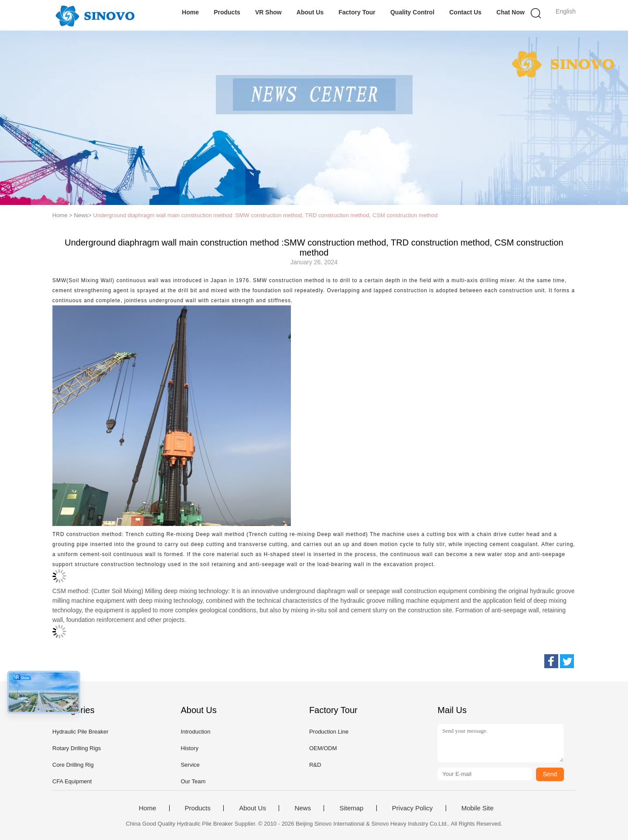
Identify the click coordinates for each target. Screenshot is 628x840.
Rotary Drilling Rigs (77, 748)
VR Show (268, 12)
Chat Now (510, 12)
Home (190, 12)
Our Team (193, 781)
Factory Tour (357, 12)
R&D (315, 765)
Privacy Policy (412, 808)
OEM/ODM (323, 748)
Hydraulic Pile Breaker (80, 732)
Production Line (329, 732)
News (303, 808)
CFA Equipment (72, 781)
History (189, 748)
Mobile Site (478, 808)
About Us (310, 12)
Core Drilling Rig (73, 765)
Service (190, 765)
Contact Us (465, 12)
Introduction (195, 732)
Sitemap (351, 808)
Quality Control (412, 12)
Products (227, 12)
